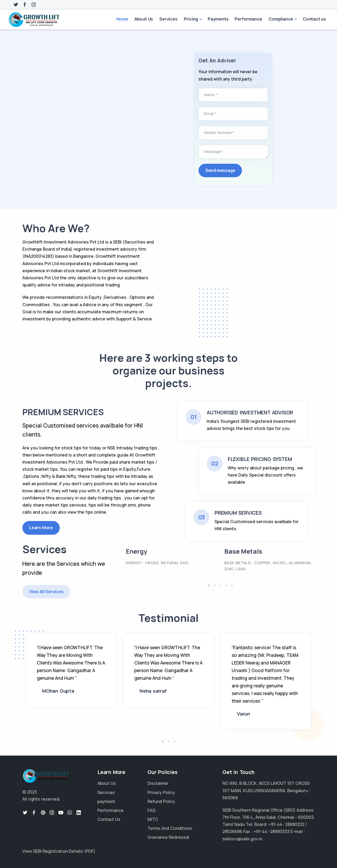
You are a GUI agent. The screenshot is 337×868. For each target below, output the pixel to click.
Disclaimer (158, 783)
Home (122, 19)
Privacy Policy (161, 792)
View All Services (46, 592)
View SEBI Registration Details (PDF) (59, 851)
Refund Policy (161, 801)
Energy (137, 551)
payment (106, 801)
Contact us (314, 19)
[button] (209, 586)
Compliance (281, 19)
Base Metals (243, 551)
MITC (153, 819)
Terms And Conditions (170, 828)
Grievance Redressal (168, 837)
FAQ (151, 810)
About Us (144, 19)
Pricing (191, 19)
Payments (218, 19)
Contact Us (109, 819)
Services (168, 19)
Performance (248, 19)
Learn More (41, 528)
